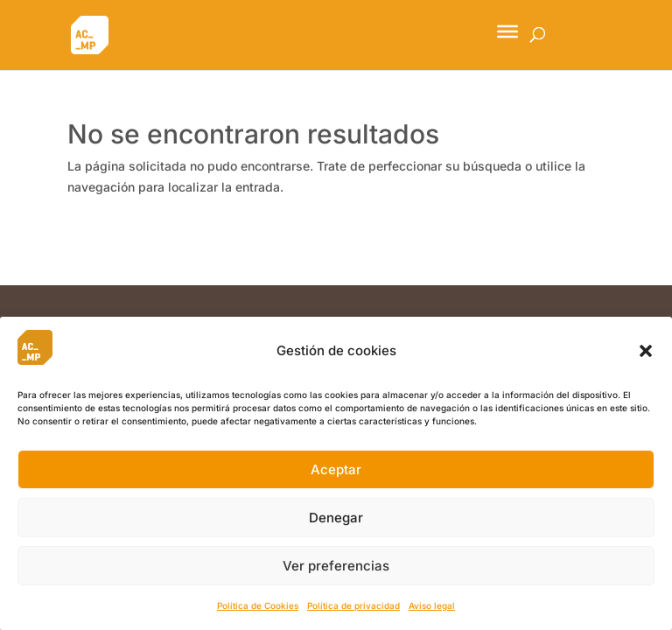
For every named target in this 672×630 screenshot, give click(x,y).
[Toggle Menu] (507, 31)
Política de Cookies (258, 605)
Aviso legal (432, 605)
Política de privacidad (353, 605)
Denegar (336, 518)
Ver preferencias (336, 566)
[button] (646, 351)
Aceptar (336, 469)
